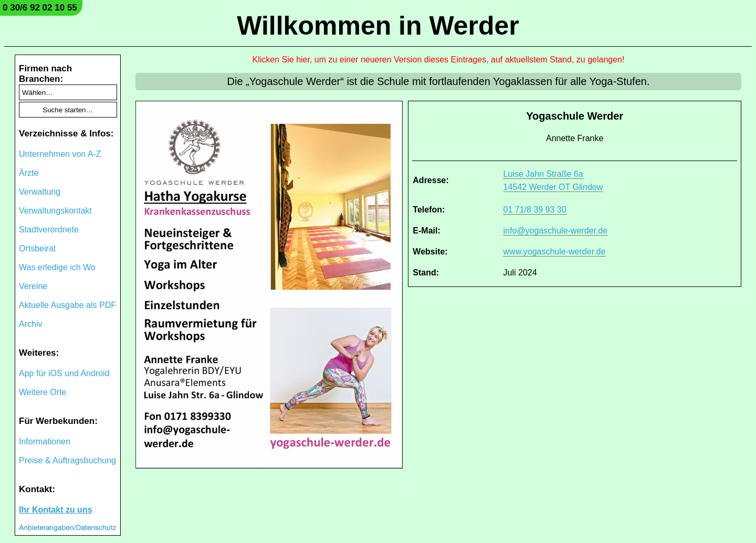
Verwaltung (40, 192)
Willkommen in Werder (378, 26)
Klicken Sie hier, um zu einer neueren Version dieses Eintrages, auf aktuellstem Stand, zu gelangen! (439, 60)
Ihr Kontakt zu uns (56, 510)
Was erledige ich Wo (57, 267)
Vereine (33, 286)
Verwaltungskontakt (55, 211)
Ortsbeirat (37, 248)
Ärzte (29, 173)
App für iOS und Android (64, 373)
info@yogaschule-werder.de (556, 231)
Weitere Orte (43, 392)
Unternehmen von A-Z (60, 154)
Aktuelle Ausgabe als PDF (67, 305)
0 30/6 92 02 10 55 (40, 8)
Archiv (30, 324)
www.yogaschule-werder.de (555, 252)
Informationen (45, 441)
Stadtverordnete (49, 230)
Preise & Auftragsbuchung (67, 460)
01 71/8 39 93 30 (535, 210)
